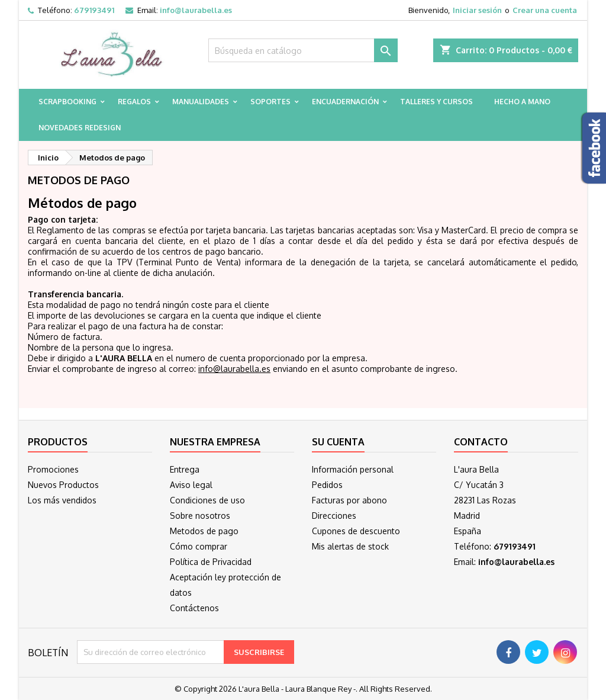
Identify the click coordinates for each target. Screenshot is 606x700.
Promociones (53, 469)
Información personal (353, 469)
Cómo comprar (199, 546)
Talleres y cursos (436, 102)
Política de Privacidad (211, 562)
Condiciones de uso (207, 500)
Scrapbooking (67, 102)
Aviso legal (191, 485)
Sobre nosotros (200, 516)
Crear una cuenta (545, 10)
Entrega (185, 469)
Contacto (481, 442)
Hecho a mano (522, 102)
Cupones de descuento (356, 531)
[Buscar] (303, 50)
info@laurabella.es (196, 10)
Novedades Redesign (80, 128)
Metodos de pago (204, 531)
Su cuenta (338, 442)
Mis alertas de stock (350, 546)
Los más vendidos (62, 500)
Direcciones (334, 516)
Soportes (270, 102)
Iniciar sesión (477, 10)
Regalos (134, 102)
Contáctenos (194, 608)
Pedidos (327, 485)
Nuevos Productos (63, 485)
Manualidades (201, 102)
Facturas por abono (349, 500)
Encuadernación (345, 102)
